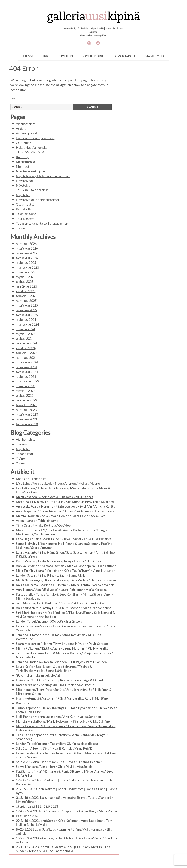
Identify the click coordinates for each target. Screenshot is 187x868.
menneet (22, 444)
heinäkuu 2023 (26, 400)
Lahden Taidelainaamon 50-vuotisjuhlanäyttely (49, 621)
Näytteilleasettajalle (30, 171)
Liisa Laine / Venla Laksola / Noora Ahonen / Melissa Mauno (58, 483)
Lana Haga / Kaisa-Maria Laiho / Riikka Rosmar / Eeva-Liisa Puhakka (64, 539)
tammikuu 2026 (27, 258)
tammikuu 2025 (27, 315)
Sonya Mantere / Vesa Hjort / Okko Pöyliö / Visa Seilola (54, 767)
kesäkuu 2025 (26, 291)
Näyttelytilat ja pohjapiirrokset (38, 200)
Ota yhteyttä (154, 56)
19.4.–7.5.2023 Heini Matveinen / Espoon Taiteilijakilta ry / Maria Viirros (66, 811)
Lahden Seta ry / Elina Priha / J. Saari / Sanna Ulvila (51, 575)
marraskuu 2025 (27, 267)
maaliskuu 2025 (27, 305)
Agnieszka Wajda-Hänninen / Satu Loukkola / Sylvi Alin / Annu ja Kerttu (66, 506)
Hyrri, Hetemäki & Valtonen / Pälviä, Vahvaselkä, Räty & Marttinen (63, 698)
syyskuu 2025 (26, 277)
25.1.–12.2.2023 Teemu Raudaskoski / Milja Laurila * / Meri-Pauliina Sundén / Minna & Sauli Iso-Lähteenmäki (63, 849)
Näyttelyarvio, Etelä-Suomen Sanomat (43, 176)
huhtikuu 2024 (26, 357)
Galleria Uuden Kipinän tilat (35, 138)
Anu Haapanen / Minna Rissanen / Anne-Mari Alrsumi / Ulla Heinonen (65, 511)
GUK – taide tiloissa (35, 190)
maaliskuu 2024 (27, 362)
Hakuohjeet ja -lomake (32, 147)
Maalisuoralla (25, 162)
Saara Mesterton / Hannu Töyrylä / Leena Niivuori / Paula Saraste (62, 644)
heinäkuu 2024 (26, 343)
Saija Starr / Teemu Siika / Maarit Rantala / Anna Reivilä (54, 748)
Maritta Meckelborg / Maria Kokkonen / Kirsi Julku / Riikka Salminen (64, 721)
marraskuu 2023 (27, 381)
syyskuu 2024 (26, 334)
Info (46, 56)
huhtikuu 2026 (26, 244)
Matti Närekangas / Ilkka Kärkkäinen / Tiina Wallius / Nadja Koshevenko (66, 580)
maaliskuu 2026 (27, 248)
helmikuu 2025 (26, 310)
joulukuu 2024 (26, 320)
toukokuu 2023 (27, 405)
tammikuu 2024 (27, 372)
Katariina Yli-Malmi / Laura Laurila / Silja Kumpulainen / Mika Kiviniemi (65, 502)
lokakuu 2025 (25, 272)
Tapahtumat (25, 454)
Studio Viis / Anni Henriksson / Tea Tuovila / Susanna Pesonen (59, 762)
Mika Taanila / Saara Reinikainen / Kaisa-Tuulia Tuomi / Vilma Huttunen (66, 571)
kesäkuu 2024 (26, 348)
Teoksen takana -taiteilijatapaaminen (42, 223)
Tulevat (21, 228)
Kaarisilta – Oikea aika (31, 479)
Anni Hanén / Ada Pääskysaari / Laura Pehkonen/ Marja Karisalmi (62, 590)
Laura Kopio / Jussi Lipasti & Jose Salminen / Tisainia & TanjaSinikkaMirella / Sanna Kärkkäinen (54, 669)
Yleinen (21, 458)
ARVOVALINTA (33, 152)
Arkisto (21, 128)
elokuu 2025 (25, 282)
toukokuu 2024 (27, 353)
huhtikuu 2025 (26, 301)
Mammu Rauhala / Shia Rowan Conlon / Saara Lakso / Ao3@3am (61, 516)
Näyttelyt (66, 56)
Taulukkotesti (26, 219)
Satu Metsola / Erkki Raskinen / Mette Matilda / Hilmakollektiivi (61, 603)
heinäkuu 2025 (26, 286)
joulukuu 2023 (26, 376)
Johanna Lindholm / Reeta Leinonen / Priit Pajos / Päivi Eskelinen (61, 662)
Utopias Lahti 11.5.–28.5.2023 (37, 806)
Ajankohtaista (26, 124)
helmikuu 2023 (26, 419)
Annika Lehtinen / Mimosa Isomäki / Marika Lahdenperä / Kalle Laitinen (66, 566)
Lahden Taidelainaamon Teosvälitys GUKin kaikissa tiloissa (57, 744)
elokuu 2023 (25, 395)
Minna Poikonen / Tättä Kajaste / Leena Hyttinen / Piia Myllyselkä (62, 648)
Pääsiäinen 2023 (27, 816)
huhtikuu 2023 (26, 410)
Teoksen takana (124, 56)
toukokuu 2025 (27, 296)
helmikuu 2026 (26, 253)
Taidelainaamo (26, 214)
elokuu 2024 (25, 338)
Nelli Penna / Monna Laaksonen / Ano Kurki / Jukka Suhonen (58, 717)
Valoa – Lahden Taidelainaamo (37, 521)
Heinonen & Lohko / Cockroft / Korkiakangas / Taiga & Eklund (59, 680)
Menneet (23, 166)
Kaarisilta (23, 703)
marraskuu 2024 (27, 324)
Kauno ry (22, 157)
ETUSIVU (29, 56)
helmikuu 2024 (26, 367)
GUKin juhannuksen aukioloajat (38, 675)
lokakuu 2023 (25, 386)
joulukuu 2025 (26, 263)
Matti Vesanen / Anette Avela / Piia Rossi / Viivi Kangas (55, 497)
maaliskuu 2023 (27, 414)
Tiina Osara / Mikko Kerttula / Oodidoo (43, 525)
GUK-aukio (24, 143)
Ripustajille (24, 209)
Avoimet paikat (26, 133)
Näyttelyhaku (93, 56)
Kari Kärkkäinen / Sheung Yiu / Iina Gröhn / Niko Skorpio (55, 685)
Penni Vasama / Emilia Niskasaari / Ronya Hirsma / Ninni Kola (58, 561)
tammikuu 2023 (27, 424)
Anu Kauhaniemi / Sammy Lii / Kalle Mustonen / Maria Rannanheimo (64, 608)
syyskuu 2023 (26, 391)
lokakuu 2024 (25, 329)
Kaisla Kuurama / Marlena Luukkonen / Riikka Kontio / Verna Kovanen (65, 585)
